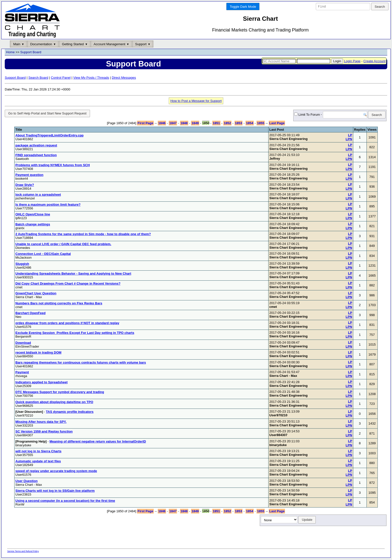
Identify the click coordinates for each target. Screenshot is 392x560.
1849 (195, 124)
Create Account (374, 61)
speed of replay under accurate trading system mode (56, 472)
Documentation (41, 44)
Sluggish (22, 265)
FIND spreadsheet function (36, 156)
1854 (250, 124)
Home (10, 52)
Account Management (109, 44)
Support (141, 44)
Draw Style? (25, 186)
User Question (27, 482)
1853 (239, 124)
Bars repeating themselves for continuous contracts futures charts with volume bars (81, 363)
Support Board (31, 52)
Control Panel (61, 78)
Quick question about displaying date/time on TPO (54, 403)
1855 (261, 124)
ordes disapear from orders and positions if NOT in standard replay (67, 324)
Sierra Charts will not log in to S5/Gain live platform (55, 492)
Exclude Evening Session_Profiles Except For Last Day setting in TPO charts (75, 334)
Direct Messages (124, 78)
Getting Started (73, 44)
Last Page (277, 124)
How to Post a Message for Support (196, 101)
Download (23, 343)
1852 (227, 124)
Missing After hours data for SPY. (41, 422)
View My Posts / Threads (91, 78)
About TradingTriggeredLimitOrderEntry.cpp (50, 136)
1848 (184, 124)
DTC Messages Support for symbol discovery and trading (60, 393)
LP (350, 136)
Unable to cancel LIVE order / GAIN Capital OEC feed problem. (63, 245)
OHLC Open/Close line (33, 215)
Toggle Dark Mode (243, 7)
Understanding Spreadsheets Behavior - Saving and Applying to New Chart (73, 275)
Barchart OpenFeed (31, 314)
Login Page (352, 61)
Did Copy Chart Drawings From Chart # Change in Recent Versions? (68, 284)
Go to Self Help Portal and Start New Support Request (47, 114)
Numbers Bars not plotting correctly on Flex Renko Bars (59, 304)
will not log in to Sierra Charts (38, 452)
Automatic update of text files (38, 462)
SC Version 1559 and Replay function (44, 432)
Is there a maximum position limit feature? (48, 205)
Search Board (38, 78)
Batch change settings (33, 225)
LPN (349, 140)
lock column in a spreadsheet (38, 196)
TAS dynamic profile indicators (70, 413)
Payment (22, 373)
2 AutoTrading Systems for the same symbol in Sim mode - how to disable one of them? (83, 235)
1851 (216, 124)
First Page (145, 124)
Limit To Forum (299, 115)
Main (17, 44)
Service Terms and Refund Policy (23, 552)
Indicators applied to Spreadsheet (42, 383)
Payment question (29, 176)
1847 (173, 124)
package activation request (36, 146)
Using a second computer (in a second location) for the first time (65, 501)
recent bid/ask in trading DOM (38, 353)
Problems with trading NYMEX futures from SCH (53, 166)
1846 (162, 124)
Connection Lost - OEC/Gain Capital (43, 255)
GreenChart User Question (36, 294)
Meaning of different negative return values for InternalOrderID (98, 442)
